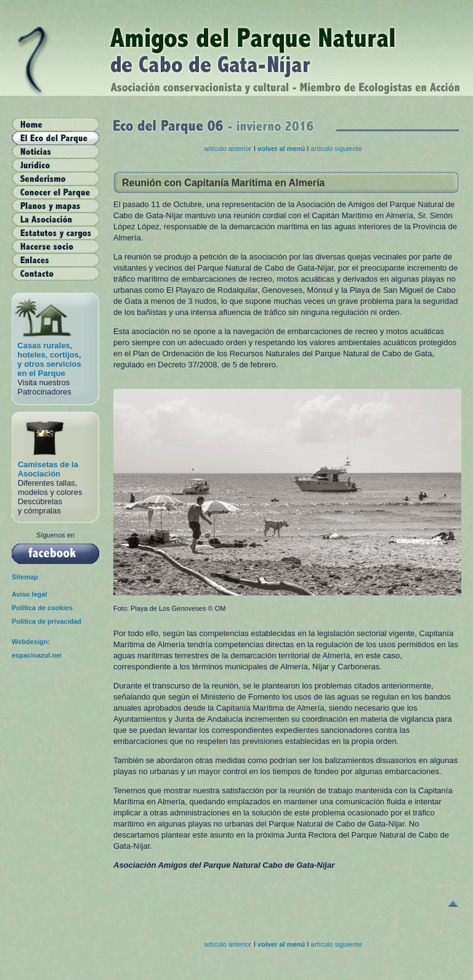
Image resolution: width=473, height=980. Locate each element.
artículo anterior (228, 149)
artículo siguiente (336, 149)
